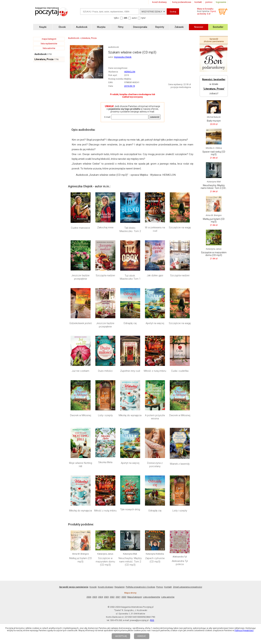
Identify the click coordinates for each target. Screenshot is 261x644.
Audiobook (41, 54)
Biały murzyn (214, 121)
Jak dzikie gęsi (155, 275)
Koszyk (93, 587)
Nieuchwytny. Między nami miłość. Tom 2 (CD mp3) (130, 561)
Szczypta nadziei (105, 275)
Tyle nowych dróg (130, 509)
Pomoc (160, 587)
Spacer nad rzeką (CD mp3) (214, 153)
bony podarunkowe (182, 2)
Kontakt (168, 587)
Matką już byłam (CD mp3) (81, 560)
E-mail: (108, 117)
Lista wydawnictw (152, 597)
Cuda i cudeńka (180, 371)
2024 (101, 597)
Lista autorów (168, 597)
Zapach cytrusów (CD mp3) (155, 560)
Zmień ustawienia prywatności (188, 587)
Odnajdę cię (130, 323)
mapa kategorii (49, 39)
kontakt (198, 2)
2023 (106, 597)
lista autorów (49, 48)
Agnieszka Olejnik (123, 57)
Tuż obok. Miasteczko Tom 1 (130, 277)
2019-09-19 (130, 86)
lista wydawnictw (49, 44)
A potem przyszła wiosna (155, 417)
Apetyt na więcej (155, 323)
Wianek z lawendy (180, 464)
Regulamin (120, 587)
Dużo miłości (105, 371)
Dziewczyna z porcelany (155, 465)
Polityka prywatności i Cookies (140, 587)
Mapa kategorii (135, 597)
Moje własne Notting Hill (81, 465)
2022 (112, 597)
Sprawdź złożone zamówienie (214, 40)
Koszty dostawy (106, 587)
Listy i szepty (105, 415)
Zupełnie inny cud (130, 371)
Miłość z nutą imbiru (155, 371)
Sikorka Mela (105, 462)
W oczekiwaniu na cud (155, 229)
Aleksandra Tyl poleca (180, 563)
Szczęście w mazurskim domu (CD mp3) (105, 561)
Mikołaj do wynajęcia (130, 415)
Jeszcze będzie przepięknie (80, 277)
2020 (124, 597)
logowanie (221, 2)
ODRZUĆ (142, 636)
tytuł (143, 18)
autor (134, 18)
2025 (95, 597)
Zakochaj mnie (105, 227)
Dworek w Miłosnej (81, 415)
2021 (118, 597)
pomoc (209, 2)
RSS (152, 620)
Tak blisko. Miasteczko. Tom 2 (130, 229)
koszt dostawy (159, 2)
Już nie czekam (80, 371)
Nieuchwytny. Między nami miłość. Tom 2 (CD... (214, 187)
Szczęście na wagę (180, 227)
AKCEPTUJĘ (121, 636)
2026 (89, 597)
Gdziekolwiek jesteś (81, 323)
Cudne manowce (80, 228)
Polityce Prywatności (244, 631)
